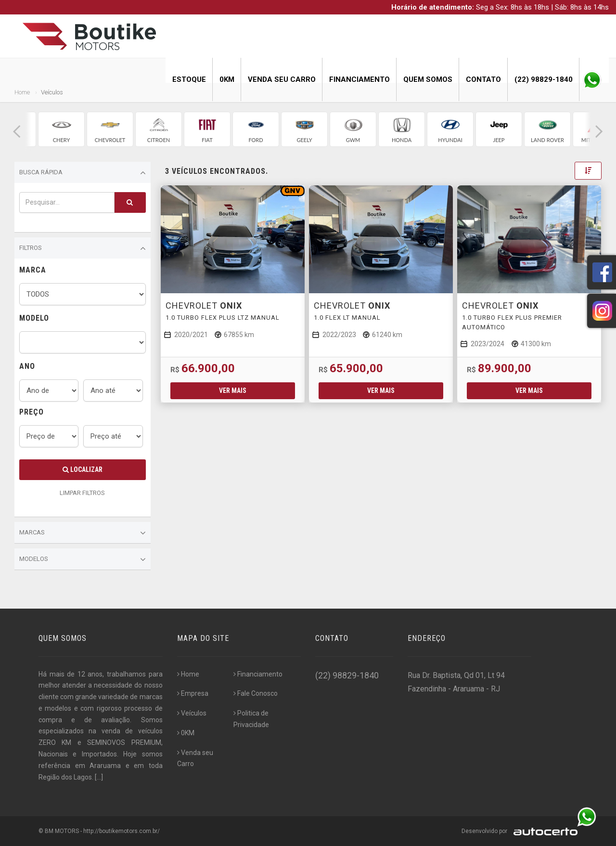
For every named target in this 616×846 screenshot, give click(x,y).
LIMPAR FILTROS (82, 493)
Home (22, 92)
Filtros (83, 248)
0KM (227, 79)
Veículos (192, 713)
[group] (61, 129)
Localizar (83, 469)
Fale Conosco (256, 693)
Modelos (83, 560)
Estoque (189, 79)
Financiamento (359, 79)
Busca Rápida (83, 173)
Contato (483, 79)
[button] (17, 132)
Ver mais (233, 390)
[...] (99, 777)
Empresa (193, 693)
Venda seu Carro (282, 79)
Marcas (83, 533)
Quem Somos (428, 79)
